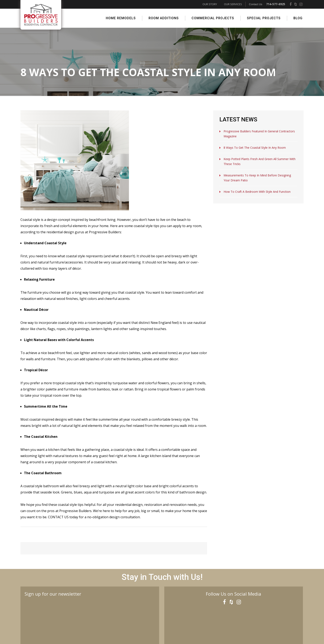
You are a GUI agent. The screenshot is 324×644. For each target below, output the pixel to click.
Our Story (210, 4)
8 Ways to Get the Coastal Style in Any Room (255, 147)
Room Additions (164, 18)
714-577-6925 (276, 4)
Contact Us (256, 4)
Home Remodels (121, 18)
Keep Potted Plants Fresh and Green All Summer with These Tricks (260, 161)
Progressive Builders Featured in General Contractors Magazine (259, 133)
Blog (298, 18)
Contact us (58, 517)
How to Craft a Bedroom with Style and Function (257, 191)
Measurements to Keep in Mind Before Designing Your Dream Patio (257, 178)
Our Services (233, 4)
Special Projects (264, 18)
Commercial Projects (213, 18)
